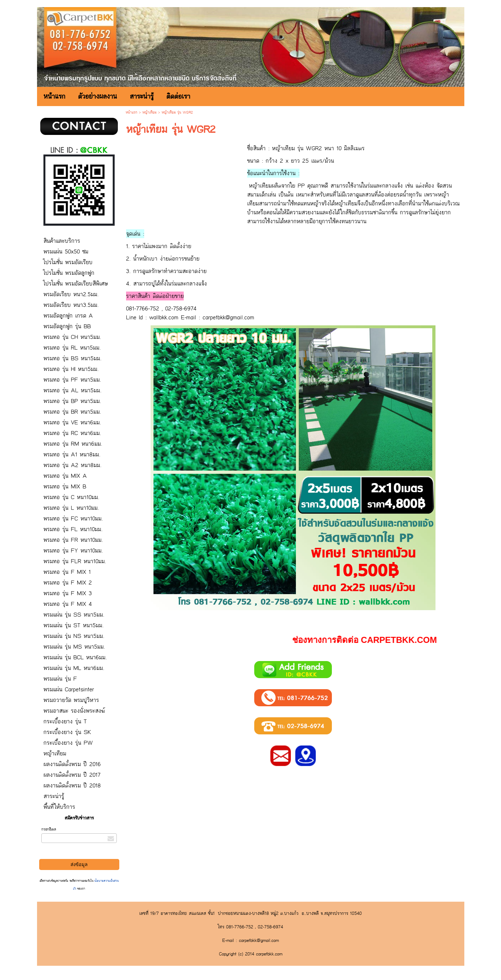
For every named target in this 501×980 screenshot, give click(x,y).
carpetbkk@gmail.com (228, 317)
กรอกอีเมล (49, 829)
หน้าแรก (132, 112)
